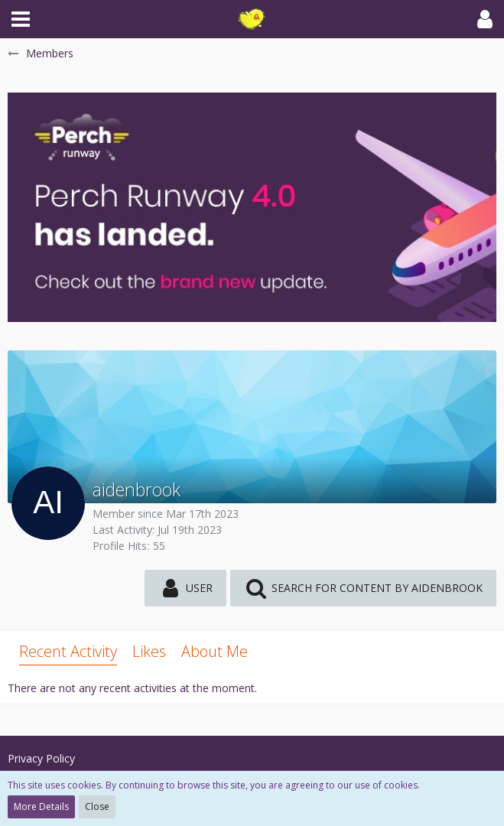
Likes (149, 651)
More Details (41, 806)
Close (97, 806)
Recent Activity (68, 651)
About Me (215, 651)
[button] (21, 19)
